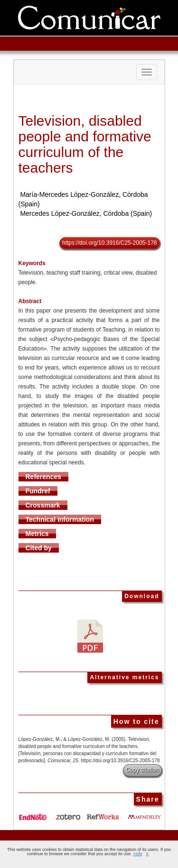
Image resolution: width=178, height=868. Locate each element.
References (44, 477)
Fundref (38, 491)
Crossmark (43, 505)
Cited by (39, 548)
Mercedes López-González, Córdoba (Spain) (86, 213)
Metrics (37, 534)
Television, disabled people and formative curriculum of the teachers (85, 144)
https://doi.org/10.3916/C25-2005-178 (109, 243)
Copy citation (142, 770)
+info (138, 854)
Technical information (60, 519)
